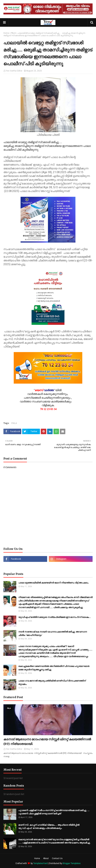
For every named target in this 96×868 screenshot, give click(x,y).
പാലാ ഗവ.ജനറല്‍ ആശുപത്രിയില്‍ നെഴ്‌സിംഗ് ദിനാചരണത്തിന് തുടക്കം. (52, 682)
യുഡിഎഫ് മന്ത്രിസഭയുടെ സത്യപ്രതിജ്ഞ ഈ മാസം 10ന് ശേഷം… (55, 617)
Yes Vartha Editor (14, 71)
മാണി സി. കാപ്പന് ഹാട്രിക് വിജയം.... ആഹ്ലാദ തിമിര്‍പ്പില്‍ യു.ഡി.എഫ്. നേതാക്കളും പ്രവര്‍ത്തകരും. (49, 827)
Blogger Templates (72, 863)
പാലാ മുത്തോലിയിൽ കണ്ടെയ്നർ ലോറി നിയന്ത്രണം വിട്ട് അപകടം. (54, 583)
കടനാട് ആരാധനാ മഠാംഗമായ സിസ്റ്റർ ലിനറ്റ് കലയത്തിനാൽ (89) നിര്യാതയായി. (47, 742)
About (46, 858)
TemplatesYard (40, 863)
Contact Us (57, 858)
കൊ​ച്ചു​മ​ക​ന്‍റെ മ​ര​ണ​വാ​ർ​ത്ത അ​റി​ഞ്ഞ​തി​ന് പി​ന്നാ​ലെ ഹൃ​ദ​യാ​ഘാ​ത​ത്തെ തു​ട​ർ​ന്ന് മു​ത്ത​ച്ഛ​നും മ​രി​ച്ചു (54, 668)
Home (6, 33)
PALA (13, 33)
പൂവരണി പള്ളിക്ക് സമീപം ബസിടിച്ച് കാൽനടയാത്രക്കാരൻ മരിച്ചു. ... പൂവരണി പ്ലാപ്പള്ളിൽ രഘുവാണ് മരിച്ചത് (54, 812)
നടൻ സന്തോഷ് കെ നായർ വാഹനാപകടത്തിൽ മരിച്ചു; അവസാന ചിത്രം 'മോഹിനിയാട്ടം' (53, 633)
